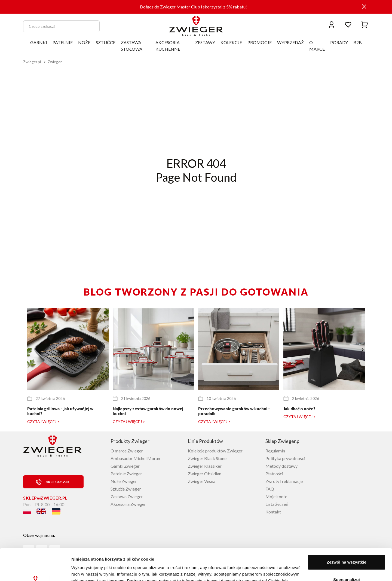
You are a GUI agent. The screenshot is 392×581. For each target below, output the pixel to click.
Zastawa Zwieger (127, 496)
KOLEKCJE (231, 42)
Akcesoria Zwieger (128, 504)
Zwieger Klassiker (205, 466)
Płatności (274, 474)
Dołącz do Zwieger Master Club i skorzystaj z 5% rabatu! (193, 7)
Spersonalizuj (347, 547)
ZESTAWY (205, 42)
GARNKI (39, 42)
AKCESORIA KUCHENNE (168, 46)
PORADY (339, 42)
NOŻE (84, 42)
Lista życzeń (277, 504)
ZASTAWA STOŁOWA (132, 46)
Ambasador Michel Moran (135, 458)
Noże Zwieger (124, 481)
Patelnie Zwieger (126, 474)
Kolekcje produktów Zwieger (215, 451)
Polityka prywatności (285, 458)
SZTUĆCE (106, 42)
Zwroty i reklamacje (284, 481)
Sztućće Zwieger (126, 489)
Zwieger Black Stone (207, 458)
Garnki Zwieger (125, 466)
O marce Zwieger (127, 451)
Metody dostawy (281, 466)
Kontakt (273, 512)
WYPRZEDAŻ (290, 42)
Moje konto (276, 496)
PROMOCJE (260, 42)
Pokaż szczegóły (88, 570)
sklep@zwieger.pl (45, 498)
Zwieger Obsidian (205, 474)
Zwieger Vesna (202, 481)
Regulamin (275, 451)
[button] (362, 350)
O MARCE (317, 46)
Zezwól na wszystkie (347, 530)
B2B (358, 42)
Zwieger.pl (32, 62)
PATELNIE (63, 42)
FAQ (270, 489)
